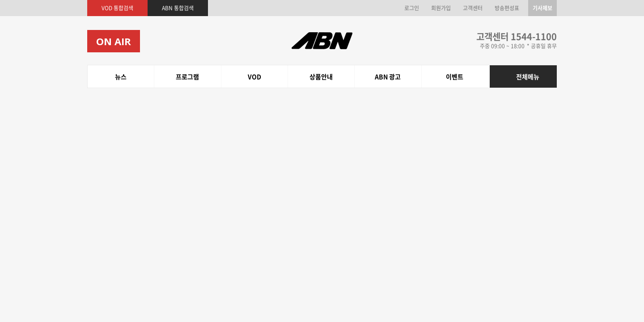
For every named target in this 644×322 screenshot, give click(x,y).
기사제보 (542, 8)
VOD (130, 76)
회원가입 (441, 8)
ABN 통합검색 (178, 8)
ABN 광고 (174, 76)
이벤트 (196, 76)
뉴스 (93, 76)
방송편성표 (507, 8)
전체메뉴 (528, 76)
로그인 (412, 8)
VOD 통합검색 (117, 8)
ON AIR (114, 41)
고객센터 (473, 8)
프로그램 (111, 76)
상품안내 (149, 76)
